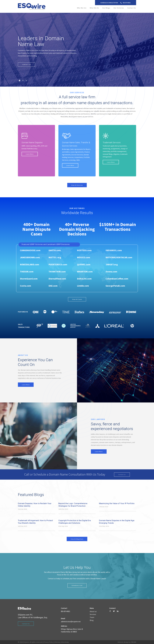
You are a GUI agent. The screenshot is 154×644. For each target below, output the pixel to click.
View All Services (77, 185)
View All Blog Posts (77, 539)
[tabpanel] (77, 50)
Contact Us (132, 8)
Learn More (30, 154)
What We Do (94, 8)
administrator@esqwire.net (71, 622)
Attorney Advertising (61, 642)
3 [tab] (27, 80)
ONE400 (133, 642)
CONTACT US (27, 65)
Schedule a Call (77, 586)
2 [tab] (23, 80)
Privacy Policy (48, 642)
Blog (92, 620)
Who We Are (82, 8)
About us (93, 612)
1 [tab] (20, 80)
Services (93, 615)
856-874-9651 (127, 3)
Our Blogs (106, 8)
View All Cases (77, 299)
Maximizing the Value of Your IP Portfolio (117, 504)
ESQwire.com (24, 615)
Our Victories (119, 8)
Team (92, 617)
